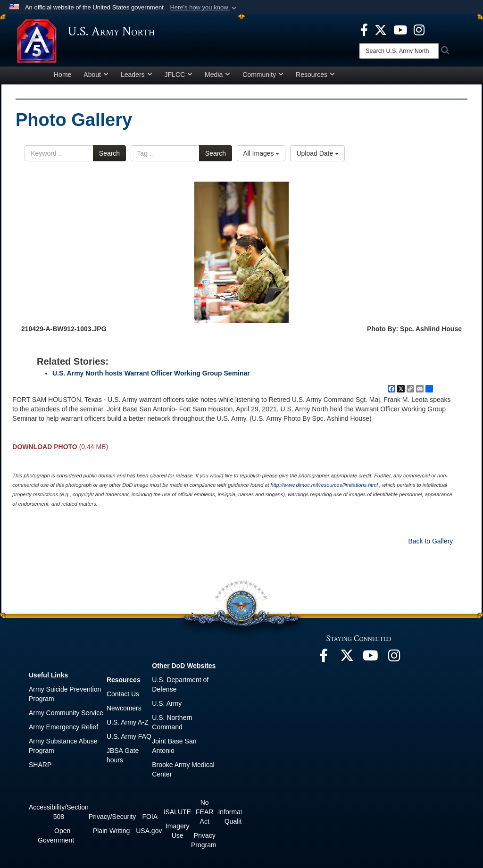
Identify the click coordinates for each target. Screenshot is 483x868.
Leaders (137, 77)
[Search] (399, 51)
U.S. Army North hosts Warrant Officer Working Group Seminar (151, 376)
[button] (204, 8)
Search (109, 156)
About (96, 77)
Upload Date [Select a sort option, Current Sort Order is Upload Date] (317, 156)
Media (217, 77)
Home (62, 77)
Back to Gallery (430, 544)
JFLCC (179, 77)
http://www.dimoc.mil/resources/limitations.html (324, 488)
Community (263, 77)
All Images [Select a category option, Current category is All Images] (261, 156)
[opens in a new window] (364, 29)
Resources (315, 77)
